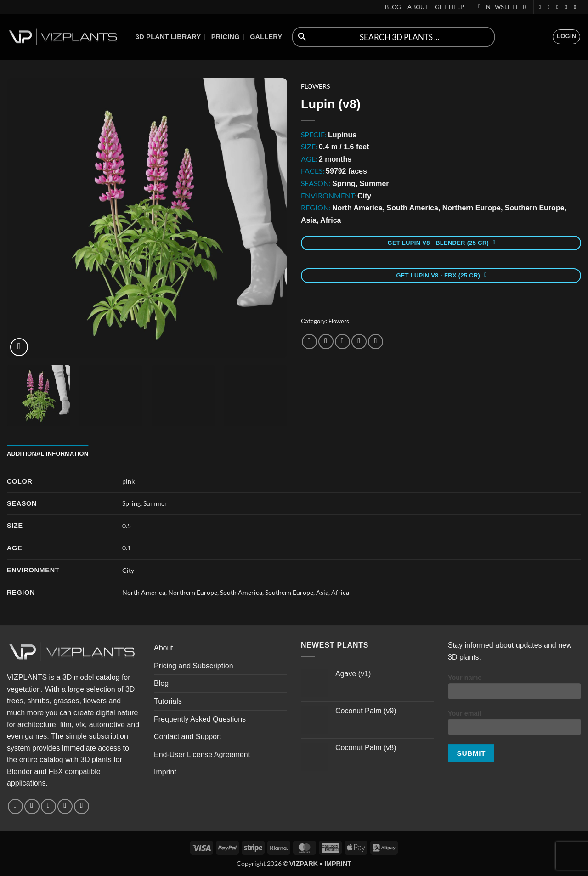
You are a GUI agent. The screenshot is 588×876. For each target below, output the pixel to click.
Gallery (266, 37)
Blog (393, 7)
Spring (131, 503)
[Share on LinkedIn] (376, 342)
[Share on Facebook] (309, 342)
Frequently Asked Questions (200, 719)
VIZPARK (304, 864)
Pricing (226, 37)
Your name (514, 690)
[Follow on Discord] (577, 7)
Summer (155, 503)
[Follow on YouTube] (568, 7)
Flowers (315, 86)
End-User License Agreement (202, 754)
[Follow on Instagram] (550, 7)
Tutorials (168, 701)
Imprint (165, 772)
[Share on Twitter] (326, 342)
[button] (502, 7)
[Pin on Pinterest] (359, 342)
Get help (450, 7)
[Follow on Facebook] (542, 7)
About (418, 7)
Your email (514, 726)
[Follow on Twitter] (559, 7)
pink (128, 481)
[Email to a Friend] (342, 342)
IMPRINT (338, 864)
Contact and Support (188, 737)
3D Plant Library (168, 37)
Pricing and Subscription (194, 666)
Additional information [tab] (48, 454)
